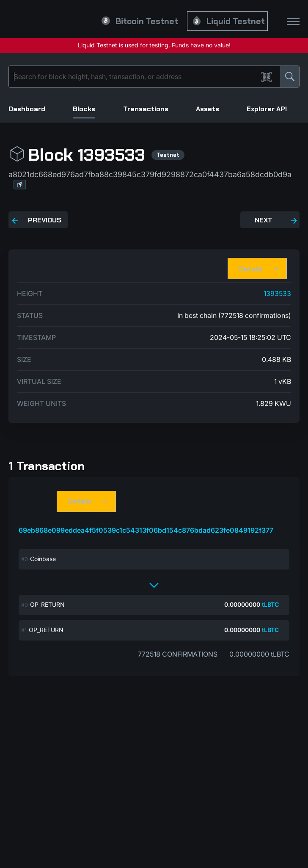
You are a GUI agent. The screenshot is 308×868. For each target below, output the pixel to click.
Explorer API (267, 109)
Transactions (146, 109)
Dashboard (27, 109)
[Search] (135, 77)
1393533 (277, 293)
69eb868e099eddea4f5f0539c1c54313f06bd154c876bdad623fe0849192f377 (146, 530)
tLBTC (270, 604)
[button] (20, 185)
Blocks (84, 109)
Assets (208, 109)
